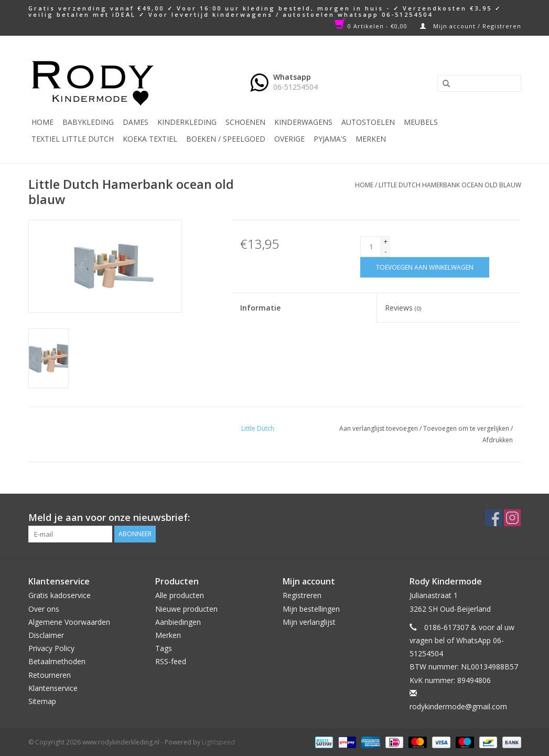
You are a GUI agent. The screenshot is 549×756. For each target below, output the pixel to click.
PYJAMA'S (330, 139)
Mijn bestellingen (311, 609)
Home (42, 122)
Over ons (44, 609)
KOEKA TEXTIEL (150, 139)
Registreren (302, 595)
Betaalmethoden (57, 661)
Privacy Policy (51, 648)
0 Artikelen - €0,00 (372, 26)
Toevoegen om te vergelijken (467, 428)
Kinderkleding (187, 122)
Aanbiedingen (178, 622)
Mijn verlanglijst (309, 622)
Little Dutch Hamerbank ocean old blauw (450, 185)
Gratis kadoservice (60, 595)
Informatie (260, 308)
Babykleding (88, 122)
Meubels (421, 122)
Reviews (403, 308)
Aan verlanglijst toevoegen (379, 428)
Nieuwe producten (186, 609)
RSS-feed (171, 661)
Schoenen (245, 122)
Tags (164, 648)
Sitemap (42, 701)
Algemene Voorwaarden (69, 622)
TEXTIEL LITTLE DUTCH (73, 139)
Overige (289, 139)
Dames (136, 122)
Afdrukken (498, 440)
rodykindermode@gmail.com (458, 706)
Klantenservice (53, 688)
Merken (371, 139)
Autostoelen (368, 122)
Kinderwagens (303, 122)
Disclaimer (46, 635)
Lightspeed (218, 742)
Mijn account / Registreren (471, 26)
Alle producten (180, 595)
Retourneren (50, 675)
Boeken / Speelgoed (226, 139)
